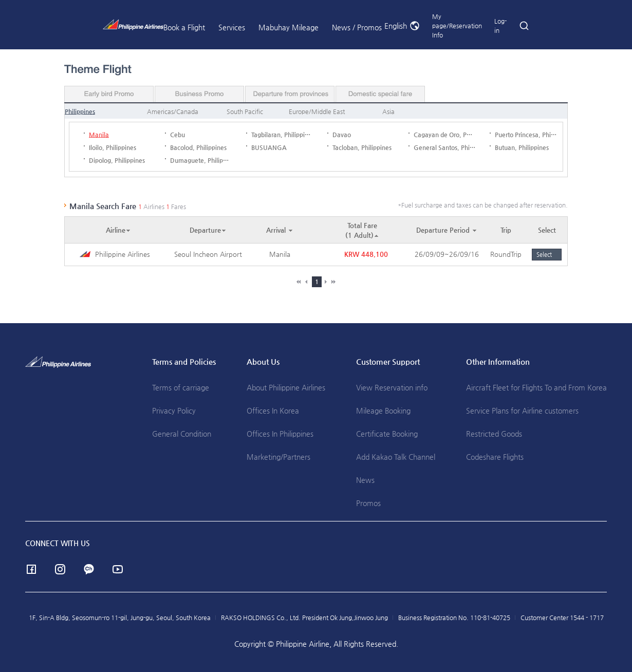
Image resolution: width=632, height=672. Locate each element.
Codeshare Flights (495, 457)
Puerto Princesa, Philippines (534, 135)
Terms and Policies (184, 361)
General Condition (182, 434)
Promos (368, 503)
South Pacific (245, 111)
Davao (342, 135)
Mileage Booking (383, 410)
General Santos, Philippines (452, 147)
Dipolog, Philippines (117, 160)
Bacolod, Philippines (198, 147)
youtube (118, 569)
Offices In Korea (273, 410)
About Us (263, 361)
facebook (31, 569)
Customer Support (388, 361)
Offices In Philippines (280, 434)
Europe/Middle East (317, 111)
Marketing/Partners (278, 457)
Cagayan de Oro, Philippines (453, 135)
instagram (60, 569)
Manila (99, 135)
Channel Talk (89, 569)
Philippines (80, 111)
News (365, 480)
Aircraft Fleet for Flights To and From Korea (536, 387)
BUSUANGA (269, 147)
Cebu (178, 135)
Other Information (498, 361)
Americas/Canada (173, 111)
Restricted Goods (494, 434)
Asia (388, 111)
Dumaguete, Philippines (204, 160)
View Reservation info (392, 387)
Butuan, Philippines (522, 147)
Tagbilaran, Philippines (283, 135)
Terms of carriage (181, 387)
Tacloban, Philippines (362, 147)
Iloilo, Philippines (113, 147)
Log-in (500, 26)
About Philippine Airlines (286, 387)
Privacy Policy (174, 410)
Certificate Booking (387, 434)
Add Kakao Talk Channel (396, 457)
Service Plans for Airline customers (522, 410)
